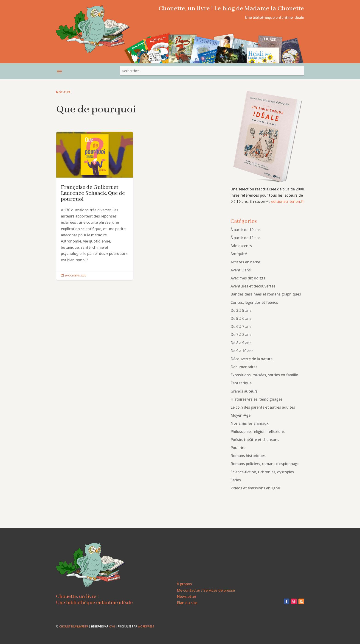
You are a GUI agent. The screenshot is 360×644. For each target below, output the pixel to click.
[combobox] (212, 71)
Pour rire (238, 448)
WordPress (146, 626)
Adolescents (241, 246)
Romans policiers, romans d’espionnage (265, 464)
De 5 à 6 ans (241, 318)
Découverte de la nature (252, 359)
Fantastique (241, 383)
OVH (112, 626)
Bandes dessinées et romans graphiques (266, 294)
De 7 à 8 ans (241, 335)
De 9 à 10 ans (242, 351)
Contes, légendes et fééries (254, 302)
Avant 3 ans (241, 270)
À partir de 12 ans (246, 238)
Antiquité (239, 254)
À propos (184, 584)
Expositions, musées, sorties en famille (264, 375)
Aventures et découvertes (253, 286)
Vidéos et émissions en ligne (255, 488)
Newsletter (187, 597)
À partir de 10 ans (246, 230)
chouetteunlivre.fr (74, 626)
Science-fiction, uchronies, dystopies (262, 472)
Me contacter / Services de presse (206, 590)
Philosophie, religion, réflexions (258, 432)
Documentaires (244, 367)
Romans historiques (248, 456)
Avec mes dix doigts (248, 278)
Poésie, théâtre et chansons (255, 440)
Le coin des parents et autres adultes (263, 407)
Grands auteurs (244, 391)
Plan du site (187, 603)
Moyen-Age (240, 415)
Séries (236, 480)
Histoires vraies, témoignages (256, 399)
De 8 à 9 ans (241, 343)
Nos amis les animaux (250, 423)
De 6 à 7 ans (241, 326)
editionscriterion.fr (288, 201)
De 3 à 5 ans (241, 310)
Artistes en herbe (245, 262)
